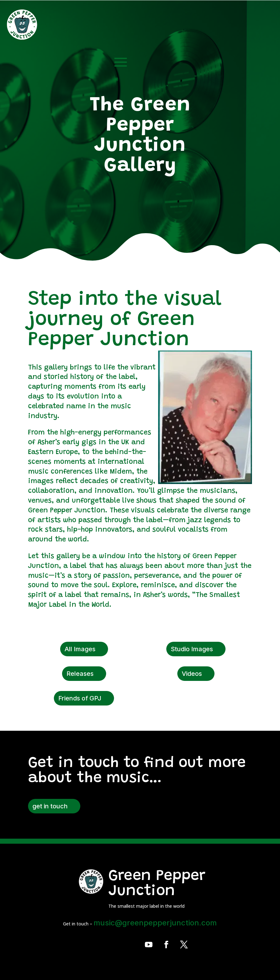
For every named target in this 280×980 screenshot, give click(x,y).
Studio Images (192, 649)
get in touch (50, 806)
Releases (80, 674)
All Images (80, 649)
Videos (192, 674)
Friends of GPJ (80, 698)
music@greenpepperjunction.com (155, 923)
